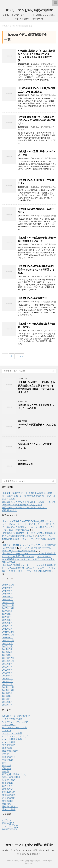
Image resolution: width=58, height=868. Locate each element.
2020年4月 (7, 643)
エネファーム (9, 725)
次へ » (20, 356)
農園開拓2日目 (25, 464)
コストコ (7, 730)
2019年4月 (7, 652)
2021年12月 (8, 632)
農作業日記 (8, 801)
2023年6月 (7, 620)
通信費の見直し (10, 807)
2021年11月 (8, 635)
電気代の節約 (9, 810)
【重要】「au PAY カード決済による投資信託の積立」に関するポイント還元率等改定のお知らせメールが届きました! (29, 496)
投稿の (8, 823)
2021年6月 (7, 638)
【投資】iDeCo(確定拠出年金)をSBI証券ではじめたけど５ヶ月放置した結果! (36, 269)
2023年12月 (8, 602)
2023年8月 (7, 614)
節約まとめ (8, 786)
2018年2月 (7, 682)
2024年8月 (7, 591)
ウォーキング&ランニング (15, 722)
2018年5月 (7, 673)
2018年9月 (7, 664)
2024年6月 (7, 594)
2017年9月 (7, 693)
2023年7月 (7, 617)
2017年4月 (7, 705)
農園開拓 (7, 804)
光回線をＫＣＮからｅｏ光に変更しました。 (24, 508)
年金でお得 (8, 760)
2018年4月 (7, 676)
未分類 (53, 66)
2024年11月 (8, 585)
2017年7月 (7, 699)
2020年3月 (7, 646)
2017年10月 (8, 690)
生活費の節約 (9, 780)
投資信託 (7, 766)
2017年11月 (8, 687)
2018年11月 (8, 661)
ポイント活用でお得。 (13, 739)
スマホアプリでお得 (12, 733)
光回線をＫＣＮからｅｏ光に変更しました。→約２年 (29, 502)
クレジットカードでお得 (14, 728)
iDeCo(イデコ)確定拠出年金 (45, 95)
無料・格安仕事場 (11, 777)
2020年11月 (8, 641)
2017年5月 (7, 702)
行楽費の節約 (9, 798)
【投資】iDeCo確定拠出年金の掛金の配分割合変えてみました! (37, 239)
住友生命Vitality (10, 751)
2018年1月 (7, 684)
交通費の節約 (9, 745)
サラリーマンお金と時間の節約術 (29, 10)
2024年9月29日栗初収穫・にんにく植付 (22, 505)
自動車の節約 (9, 792)
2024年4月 (7, 600)
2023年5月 (7, 623)
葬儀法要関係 (9, 795)
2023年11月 (8, 605)
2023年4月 (7, 626)
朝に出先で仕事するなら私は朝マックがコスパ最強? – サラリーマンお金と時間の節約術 (29, 527)
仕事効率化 (8, 748)
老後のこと (8, 789)
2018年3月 (7, 679)
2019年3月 (7, 655)
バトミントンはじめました (15, 736)
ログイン (7, 820)
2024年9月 (7, 588)
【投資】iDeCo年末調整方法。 (34, 298)
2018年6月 (7, 670)
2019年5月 (7, 649)
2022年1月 (7, 629)
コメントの (10, 826)
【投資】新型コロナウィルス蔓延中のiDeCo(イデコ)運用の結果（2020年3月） (37, 120)
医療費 (5, 754)
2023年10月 (8, 608)
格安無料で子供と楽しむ (14, 774)
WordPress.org (9, 829)
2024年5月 (7, 597)
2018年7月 (7, 667)
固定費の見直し (10, 757)
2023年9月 (7, 611)
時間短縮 (7, 769)
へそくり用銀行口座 (29, 66)
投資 (23, 130)
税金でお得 (8, 783)
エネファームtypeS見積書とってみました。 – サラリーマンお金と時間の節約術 (29, 559)
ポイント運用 (44, 66)
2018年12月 (8, 658)
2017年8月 (7, 696)
